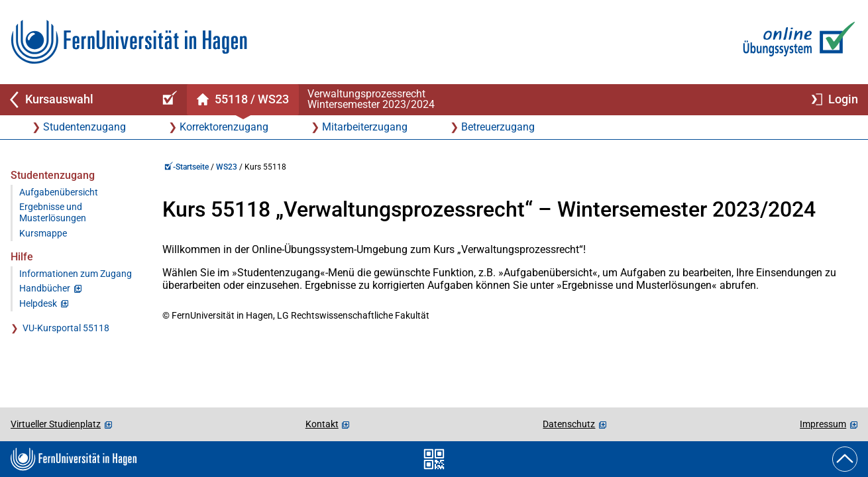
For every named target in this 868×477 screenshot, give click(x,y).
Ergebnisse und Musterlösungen (53, 213)
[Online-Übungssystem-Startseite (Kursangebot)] (168, 100)
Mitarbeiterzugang (365, 127)
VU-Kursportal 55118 (66, 328)
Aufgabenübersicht (59, 192)
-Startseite (187, 167)
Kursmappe (43, 234)
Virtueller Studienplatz (56, 424)
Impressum (823, 424)
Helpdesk (38, 304)
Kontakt (322, 424)
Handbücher (45, 289)
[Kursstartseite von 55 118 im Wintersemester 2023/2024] (243, 100)
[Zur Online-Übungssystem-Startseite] (796, 42)
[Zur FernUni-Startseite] (129, 42)
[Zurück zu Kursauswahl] (74, 100)
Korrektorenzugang (224, 127)
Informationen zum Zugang (76, 274)
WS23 (227, 167)
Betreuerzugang (498, 127)
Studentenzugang (84, 127)
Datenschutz (569, 424)
